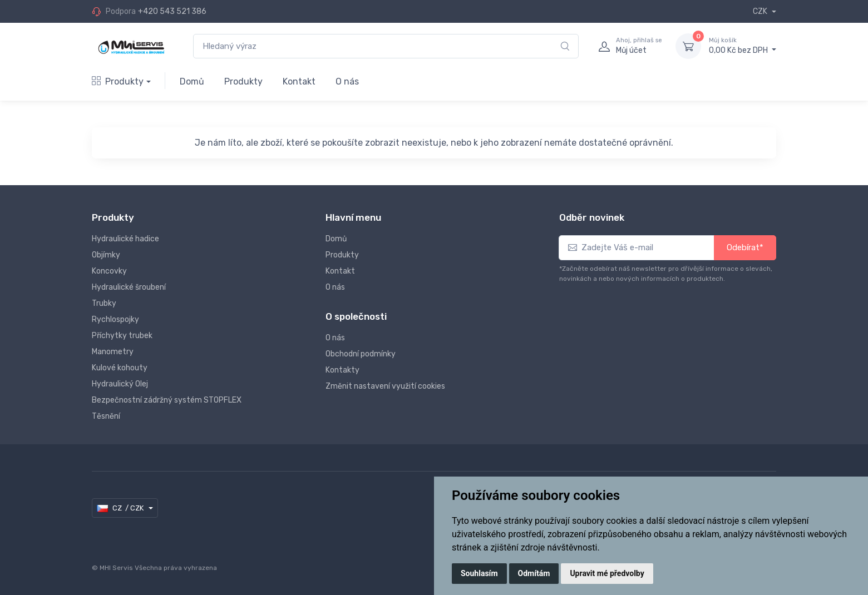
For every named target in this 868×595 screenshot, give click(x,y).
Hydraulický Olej (120, 384)
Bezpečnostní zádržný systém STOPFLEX (167, 400)
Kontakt (299, 81)
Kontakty (342, 370)
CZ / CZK (121, 508)
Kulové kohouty (120, 368)
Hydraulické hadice (125, 239)
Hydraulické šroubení (129, 287)
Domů (192, 81)
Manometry (113, 352)
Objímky (106, 255)
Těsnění (106, 416)
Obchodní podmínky (361, 354)
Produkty (118, 81)
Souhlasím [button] (479, 573)
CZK (761, 11)
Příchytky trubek (122, 336)
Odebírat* (745, 247)
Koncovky (109, 271)
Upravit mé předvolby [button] (607, 573)
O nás (347, 81)
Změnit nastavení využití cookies (385, 386)
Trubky (104, 303)
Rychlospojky (115, 319)
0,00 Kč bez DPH (743, 46)
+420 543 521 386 (172, 11)
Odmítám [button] (534, 573)
